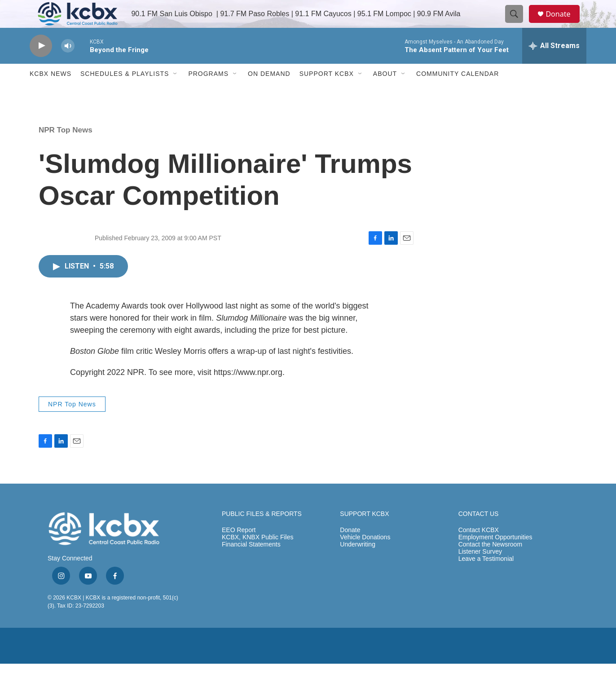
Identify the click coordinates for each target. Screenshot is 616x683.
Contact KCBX (479, 550)
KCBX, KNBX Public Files (258, 557)
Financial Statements (251, 564)
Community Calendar (458, 93)
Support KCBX (327, 93)
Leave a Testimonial (486, 579)
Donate (563, 24)
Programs (208, 93)
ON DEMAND (269, 93)
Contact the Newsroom (490, 564)
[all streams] (554, 65)
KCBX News (51, 93)
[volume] (68, 65)
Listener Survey (480, 571)
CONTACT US (479, 534)
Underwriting (358, 564)
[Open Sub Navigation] (176, 93)
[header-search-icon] (518, 24)
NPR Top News (66, 149)
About (385, 93)
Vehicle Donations (365, 557)
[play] (41, 65)
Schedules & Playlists (125, 93)
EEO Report (239, 550)
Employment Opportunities (495, 557)
